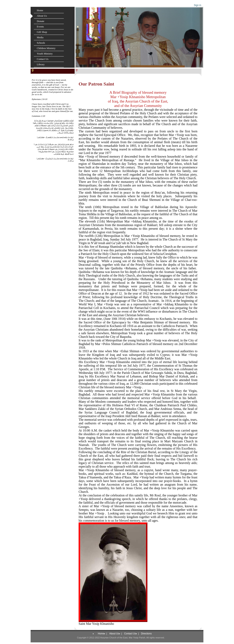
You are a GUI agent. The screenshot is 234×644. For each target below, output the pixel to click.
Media (40, 37)
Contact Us (43, 59)
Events (40, 27)
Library (41, 64)
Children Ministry (46, 48)
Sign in (197, 5)
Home (40, 10)
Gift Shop (42, 32)
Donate (41, 21)
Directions (146, 634)
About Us (42, 16)
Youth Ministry (45, 54)
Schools (41, 43)
